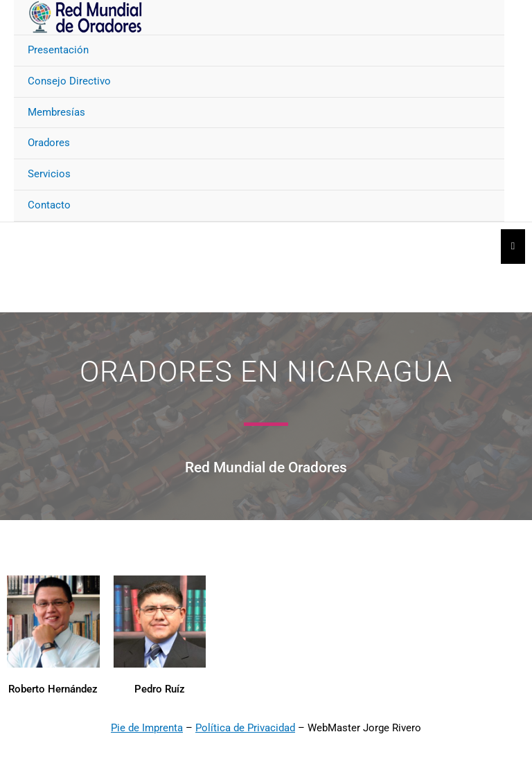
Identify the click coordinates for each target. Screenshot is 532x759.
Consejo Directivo (69, 81)
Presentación (58, 50)
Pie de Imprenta (147, 728)
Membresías (56, 112)
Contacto (49, 205)
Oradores (49, 143)
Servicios (49, 174)
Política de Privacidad (245, 728)
